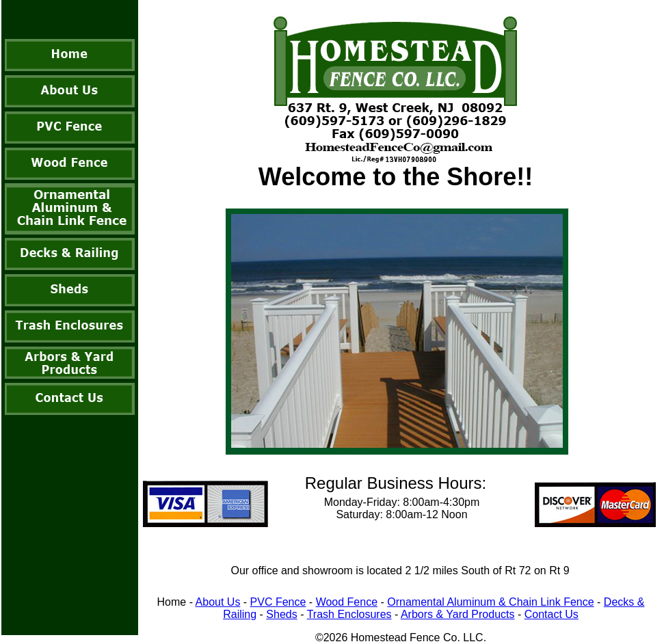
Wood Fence (347, 602)
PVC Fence (278, 602)
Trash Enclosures (349, 614)
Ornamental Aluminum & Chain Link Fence (490, 602)
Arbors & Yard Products (458, 614)
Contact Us (552, 614)
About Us (218, 602)
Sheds (281, 614)
